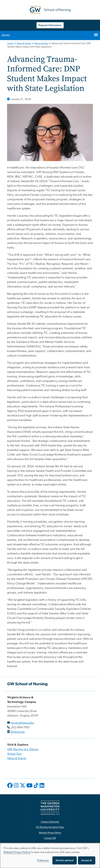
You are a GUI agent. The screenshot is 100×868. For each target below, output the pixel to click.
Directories (18, 732)
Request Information (50, 25)
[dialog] (50, 856)
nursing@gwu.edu (22, 723)
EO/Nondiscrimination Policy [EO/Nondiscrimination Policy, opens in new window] (50, 827)
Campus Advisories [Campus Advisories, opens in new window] (50, 822)
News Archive (41, 43)
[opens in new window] (10, 788)
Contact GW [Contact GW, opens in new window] (50, 838)
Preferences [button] (43, 860)
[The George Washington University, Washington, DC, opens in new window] (50, 808)
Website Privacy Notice (17, 852)
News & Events (24, 43)
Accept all (87, 860)
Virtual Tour (14, 754)
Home (10, 43)
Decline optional (65, 860)
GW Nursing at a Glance (23, 749)
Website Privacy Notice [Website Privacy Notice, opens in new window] (50, 833)
